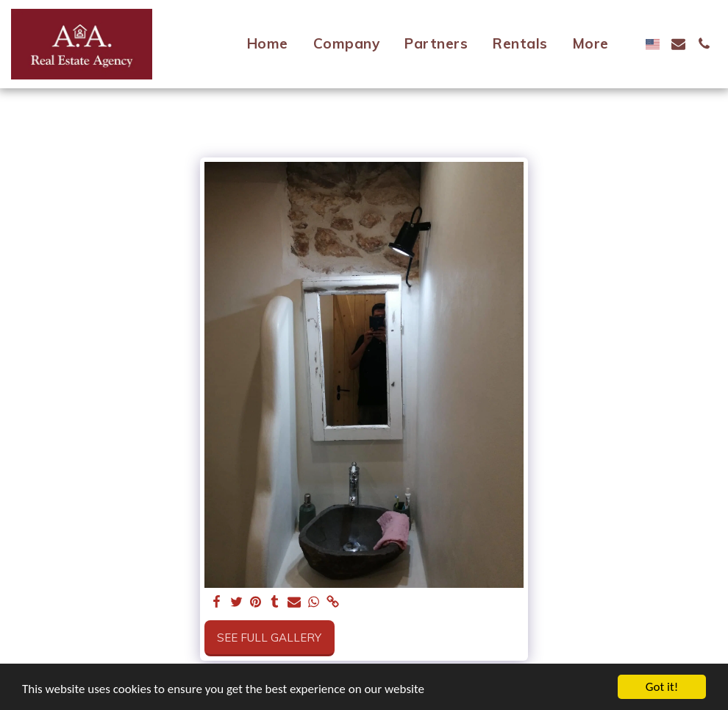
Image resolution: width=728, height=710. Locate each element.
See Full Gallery (269, 638)
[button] (678, 44)
